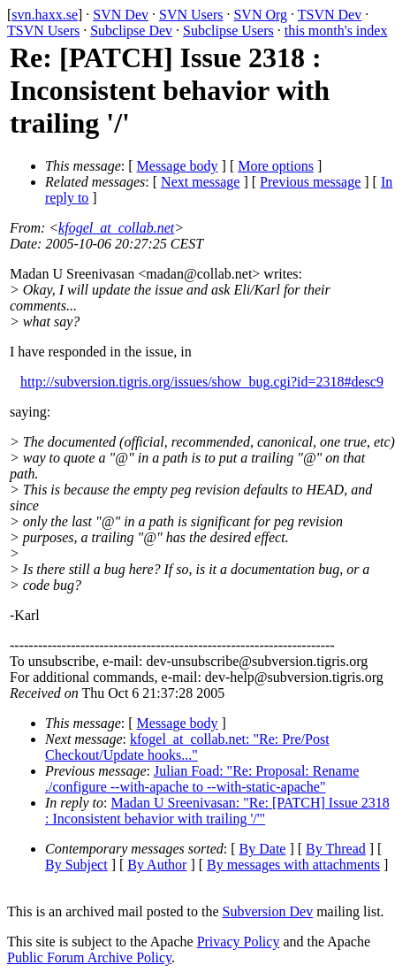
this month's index (336, 31)
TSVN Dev (330, 15)
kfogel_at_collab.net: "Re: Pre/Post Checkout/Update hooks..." (187, 747)
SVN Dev (121, 15)
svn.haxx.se (45, 15)
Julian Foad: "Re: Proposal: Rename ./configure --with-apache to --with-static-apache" (202, 779)
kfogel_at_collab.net (116, 228)
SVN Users (191, 15)
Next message (200, 182)
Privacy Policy (239, 942)
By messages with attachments (293, 865)
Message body (178, 166)
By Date (263, 849)
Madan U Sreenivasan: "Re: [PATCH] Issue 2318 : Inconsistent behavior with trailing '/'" (217, 811)
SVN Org (260, 15)
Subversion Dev (268, 911)
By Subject (76, 865)
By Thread (336, 849)
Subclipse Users (228, 31)
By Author (157, 865)
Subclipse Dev (131, 31)
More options (276, 166)
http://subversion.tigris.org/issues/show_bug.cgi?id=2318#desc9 (202, 382)
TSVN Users (43, 31)
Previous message (310, 182)
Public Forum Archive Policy (89, 957)
